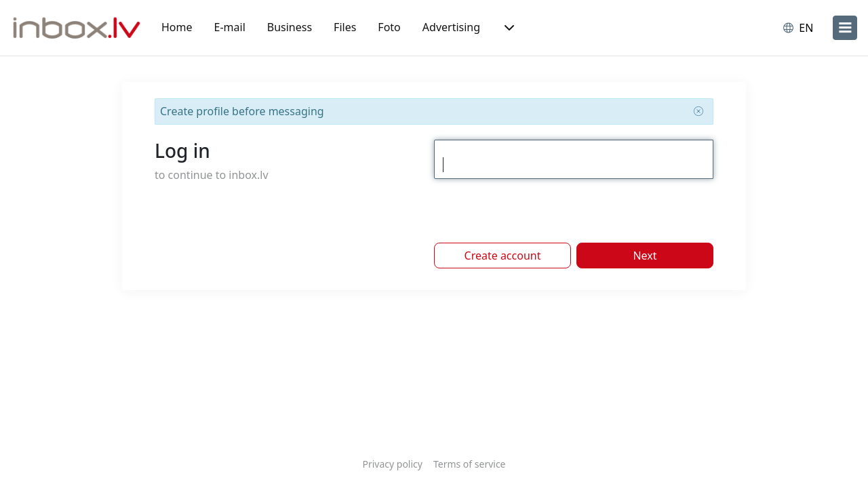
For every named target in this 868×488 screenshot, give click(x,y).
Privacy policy (392, 464)
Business (290, 27)
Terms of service (470, 464)
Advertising (451, 27)
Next (645, 256)
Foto (389, 27)
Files (345, 27)
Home (177, 27)
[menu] (845, 28)
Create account (503, 256)
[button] (508, 28)
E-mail (230, 27)
